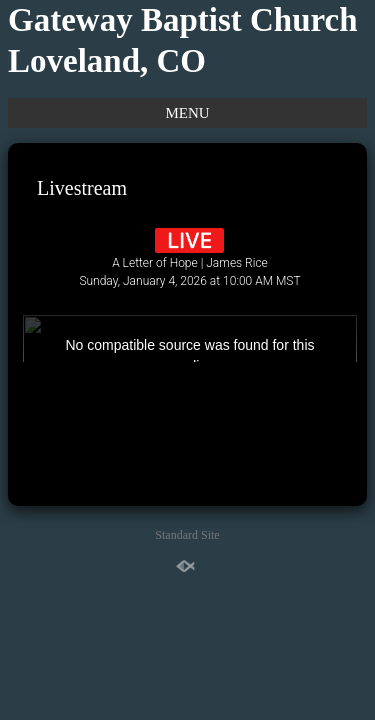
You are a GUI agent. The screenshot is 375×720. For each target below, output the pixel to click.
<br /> (190, 287)
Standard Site (187, 535)
